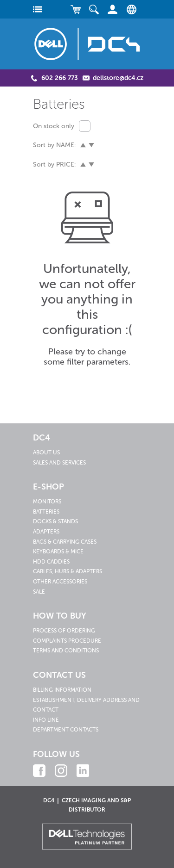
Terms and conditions (66, 651)
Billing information (62, 690)
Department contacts (66, 730)
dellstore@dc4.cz (118, 78)
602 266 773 (60, 78)
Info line (46, 720)
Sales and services (59, 463)
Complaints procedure (67, 641)
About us (46, 453)
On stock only (54, 126)
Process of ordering (64, 631)
